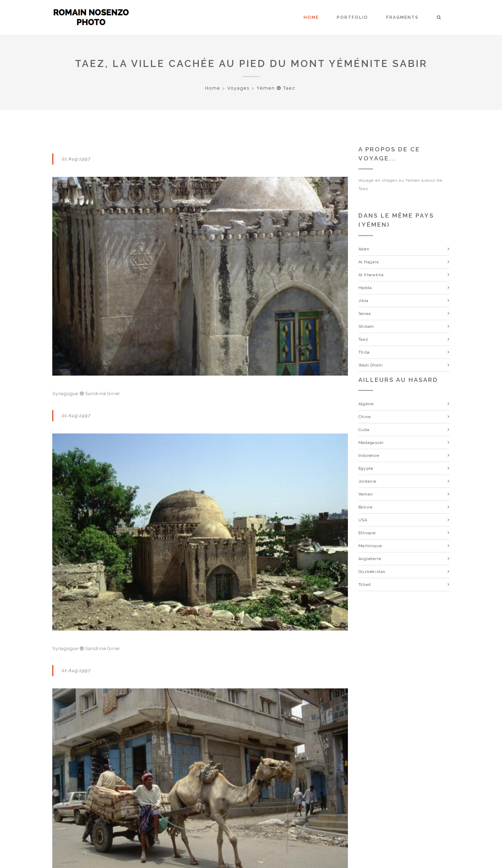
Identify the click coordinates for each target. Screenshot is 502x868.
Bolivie (366, 507)
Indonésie (369, 455)
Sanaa (365, 314)
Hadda (365, 288)
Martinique (370, 546)
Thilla (364, 352)
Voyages (238, 88)
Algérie (366, 404)
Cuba (364, 430)
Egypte (366, 468)
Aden (364, 249)
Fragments (402, 17)
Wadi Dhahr (371, 365)
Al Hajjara (369, 262)
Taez (363, 339)
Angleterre (370, 559)
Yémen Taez (276, 88)
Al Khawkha (371, 275)
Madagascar (371, 443)
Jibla (363, 301)
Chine (365, 417)
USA (363, 520)
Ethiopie (367, 533)
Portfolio (352, 17)
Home (311, 17)
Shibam (366, 326)
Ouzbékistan (372, 572)
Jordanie (367, 481)
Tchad (365, 584)
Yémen (366, 494)
